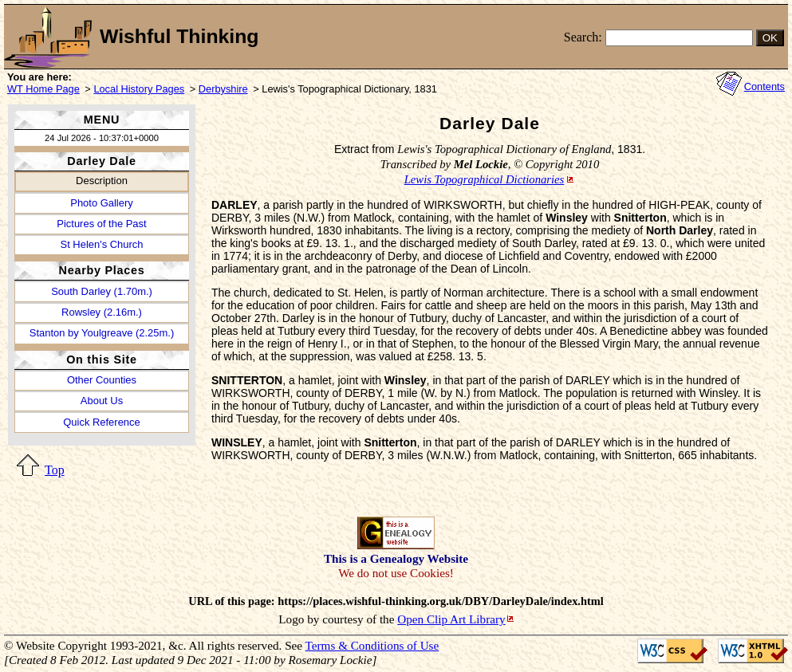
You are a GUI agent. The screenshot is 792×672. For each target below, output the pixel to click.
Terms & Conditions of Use (372, 645)
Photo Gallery (101, 203)
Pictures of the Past (101, 224)
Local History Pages (139, 89)
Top (55, 470)
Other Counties (102, 380)
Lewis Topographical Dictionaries (485, 179)
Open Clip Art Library (451, 619)
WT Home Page (43, 89)
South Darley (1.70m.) (102, 291)
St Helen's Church (102, 244)
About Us (102, 401)
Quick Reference (101, 422)
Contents (764, 86)
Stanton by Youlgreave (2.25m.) (102, 333)
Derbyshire (223, 89)
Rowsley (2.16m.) (102, 312)
